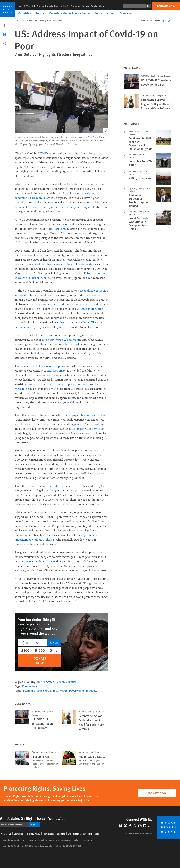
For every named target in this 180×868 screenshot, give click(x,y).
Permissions (49, 834)
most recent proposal (55, 486)
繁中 (34, 6)
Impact (87, 13)
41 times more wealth (90, 309)
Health (63, 691)
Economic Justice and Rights (40, 691)
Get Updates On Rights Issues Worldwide (33, 818)
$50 (25, 643)
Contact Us (6, 834)
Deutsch (58, 6)
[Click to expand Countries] (26, 13)
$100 (40, 643)
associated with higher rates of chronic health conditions (63, 264)
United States (80, 153)
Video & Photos (71, 13)
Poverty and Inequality (83, 691)
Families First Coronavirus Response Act (45, 366)
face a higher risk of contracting (62, 340)
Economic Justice (66, 682)
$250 (54, 643)
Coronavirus (29, 686)
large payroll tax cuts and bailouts (86, 415)
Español (94, 6)
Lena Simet (61, 229)
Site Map (61, 834)
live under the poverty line (55, 304)
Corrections (19, 834)
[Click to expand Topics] (42, 13)
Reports (54, 13)
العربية (22, 6)
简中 (28, 6)
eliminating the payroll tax (88, 429)
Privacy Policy (34, 834)
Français (49, 6)
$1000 (40, 650)
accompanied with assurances (37, 561)
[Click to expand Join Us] (99, 13)
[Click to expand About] (113, 13)
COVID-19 (44, 153)
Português (75, 6)
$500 (25, 650)
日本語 (66, 6)
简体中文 (166, 20)
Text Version (94, 834)
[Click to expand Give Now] (128, 13)
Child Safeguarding (77, 834)
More (104, 6)
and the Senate (56, 371)
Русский (86, 6)
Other (54, 650)
